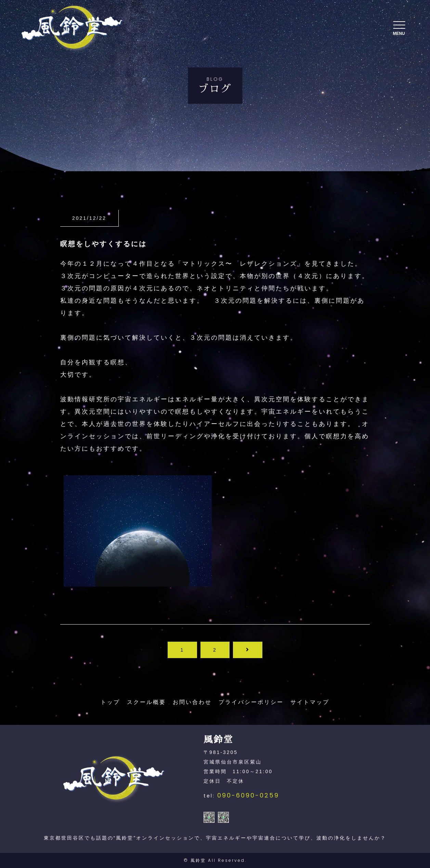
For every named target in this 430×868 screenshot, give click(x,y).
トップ (110, 702)
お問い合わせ (192, 702)
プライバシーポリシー (251, 702)
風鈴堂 (198, 860)
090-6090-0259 (248, 795)
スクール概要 (146, 702)
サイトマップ (310, 702)
